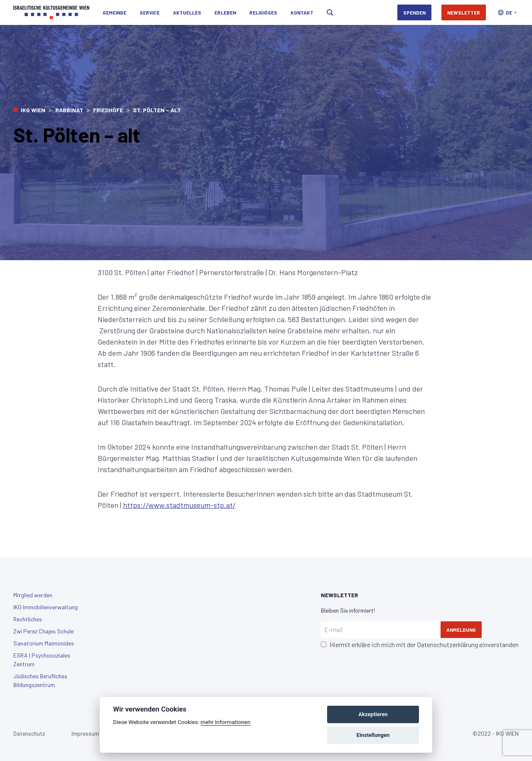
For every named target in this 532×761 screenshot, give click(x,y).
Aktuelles (187, 12)
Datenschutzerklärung (447, 644)
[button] (507, 12)
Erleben (225, 12)
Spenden (414, 12)
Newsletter (464, 12)
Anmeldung (461, 630)
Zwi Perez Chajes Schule (43, 631)
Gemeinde (115, 12)
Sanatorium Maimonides (44, 643)
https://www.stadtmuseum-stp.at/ (179, 505)
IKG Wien (33, 110)
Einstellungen (373, 735)
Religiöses (263, 12)
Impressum (85, 733)
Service (150, 12)
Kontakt (302, 12)
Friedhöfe (108, 110)
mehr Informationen (226, 722)
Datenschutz (29, 733)
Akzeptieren (373, 714)
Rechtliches (28, 619)
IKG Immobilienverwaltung (46, 607)
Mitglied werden (33, 595)
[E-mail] (381, 630)
